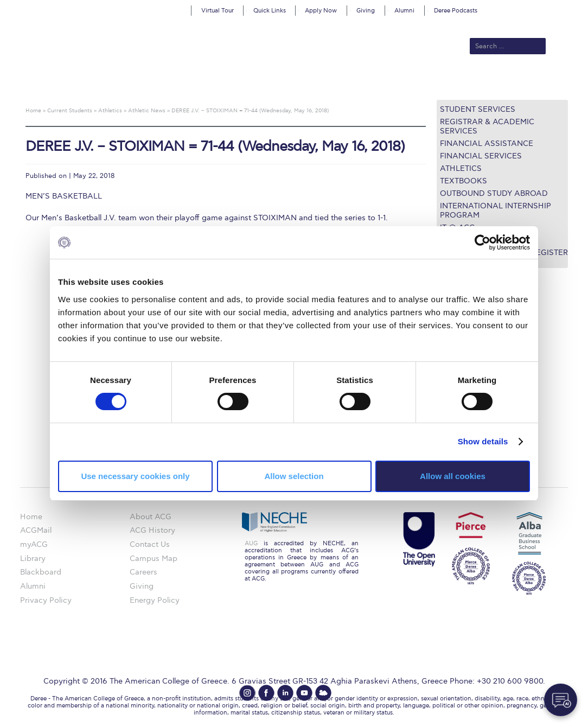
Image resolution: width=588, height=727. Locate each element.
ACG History (152, 530)
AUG (251, 543)
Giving (366, 11)
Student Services (478, 109)
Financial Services (481, 156)
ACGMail (36, 530)
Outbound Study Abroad (494, 193)
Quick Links (270, 11)
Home (31, 517)
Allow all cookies (453, 476)
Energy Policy (155, 600)
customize (542, 8)
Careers (143, 572)
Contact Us (150, 544)
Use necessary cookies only (135, 476)
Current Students (455, 82)
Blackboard (41, 572)
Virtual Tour (218, 11)
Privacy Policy (46, 600)
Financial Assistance (487, 144)
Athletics (461, 168)
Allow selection (294, 476)
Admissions (199, 82)
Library (33, 559)
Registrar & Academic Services (487, 126)
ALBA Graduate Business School (345, 82)
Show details (483, 441)
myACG (34, 544)
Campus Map (154, 559)
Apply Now (321, 11)
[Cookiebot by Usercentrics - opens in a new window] (482, 243)
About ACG (147, 82)
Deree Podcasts (456, 11)
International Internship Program (496, 211)
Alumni (404, 11)
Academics (251, 82)
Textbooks (464, 181)
